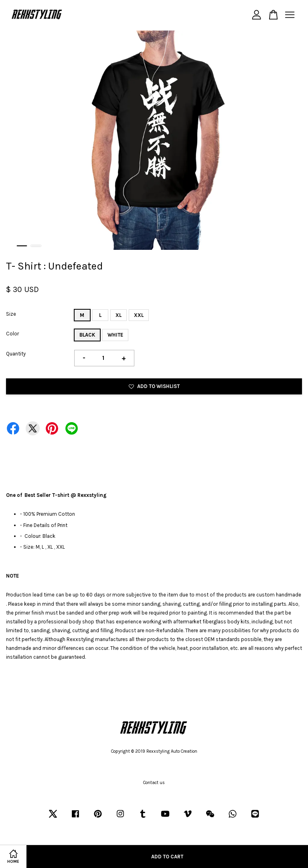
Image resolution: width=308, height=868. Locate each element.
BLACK (87, 335)
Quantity (16, 354)
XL (119, 315)
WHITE (115, 335)
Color (12, 334)
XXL (139, 315)
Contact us (154, 783)
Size (11, 314)
